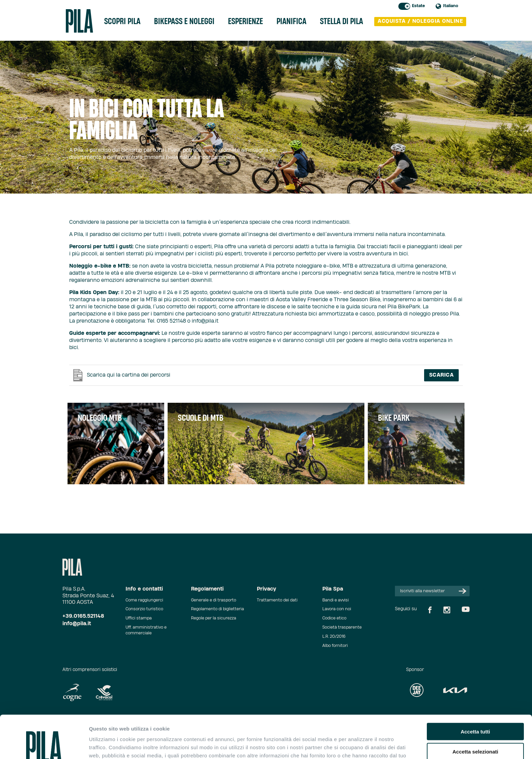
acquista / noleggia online (420, 21)
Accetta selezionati (475, 711)
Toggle (404, 6)
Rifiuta (476, 731)
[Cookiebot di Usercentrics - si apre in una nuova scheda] (44, 746)
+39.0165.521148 (83, 616)
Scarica (442, 375)
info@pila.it (77, 624)
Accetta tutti (476, 691)
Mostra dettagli (357, 746)
